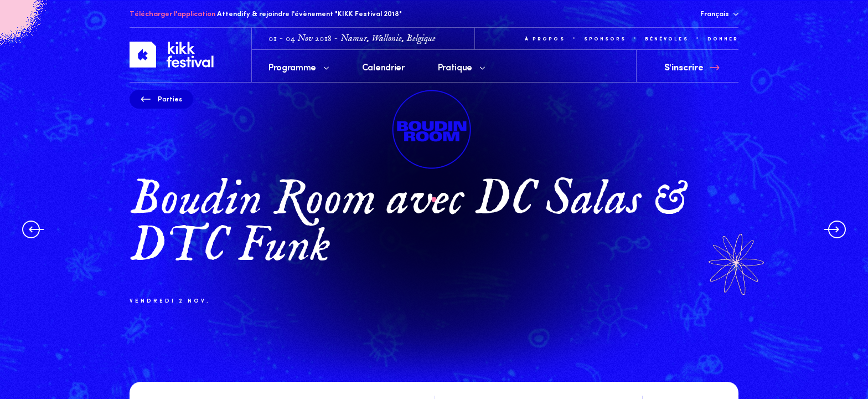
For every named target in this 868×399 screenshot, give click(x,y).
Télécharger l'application (172, 13)
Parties (161, 99)
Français (719, 13)
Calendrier (383, 66)
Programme (299, 66)
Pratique (461, 66)
